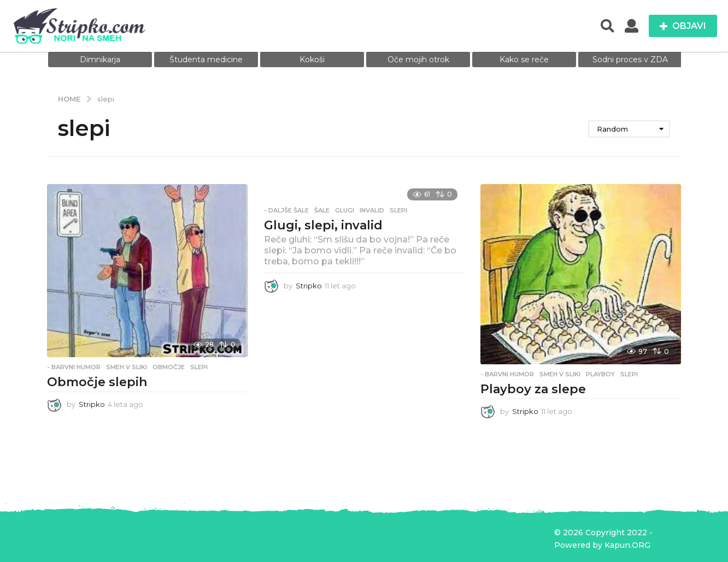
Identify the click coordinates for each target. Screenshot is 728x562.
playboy (600, 374)
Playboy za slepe (533, 389)
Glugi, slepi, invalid (323, 225)
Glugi (345, 210)
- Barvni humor (74, 367)
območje (169, 367)
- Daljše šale (286, 210)
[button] (607, 26)
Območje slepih (97, 382)
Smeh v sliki (127, 367)
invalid (372, 210)
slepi (199, 367)
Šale (322, 210)
